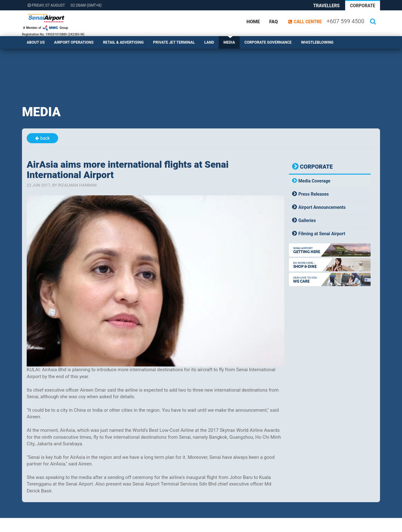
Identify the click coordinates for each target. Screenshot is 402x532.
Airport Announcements (322, 207)
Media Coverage (314, 181)
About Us (36, 42)
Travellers (326, 6)
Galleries (307, 220)
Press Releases (314, 194)
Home (253, 22)
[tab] (330, 181)
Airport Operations (74, 42)
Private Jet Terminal (174, 42)
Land (209, 42)
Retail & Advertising (123, 42)
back (45, 138)
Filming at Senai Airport (322, 234)
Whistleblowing (317, 42)
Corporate (363, 6)
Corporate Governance (268, 42)
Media (229, 42)
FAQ (273, 22)
